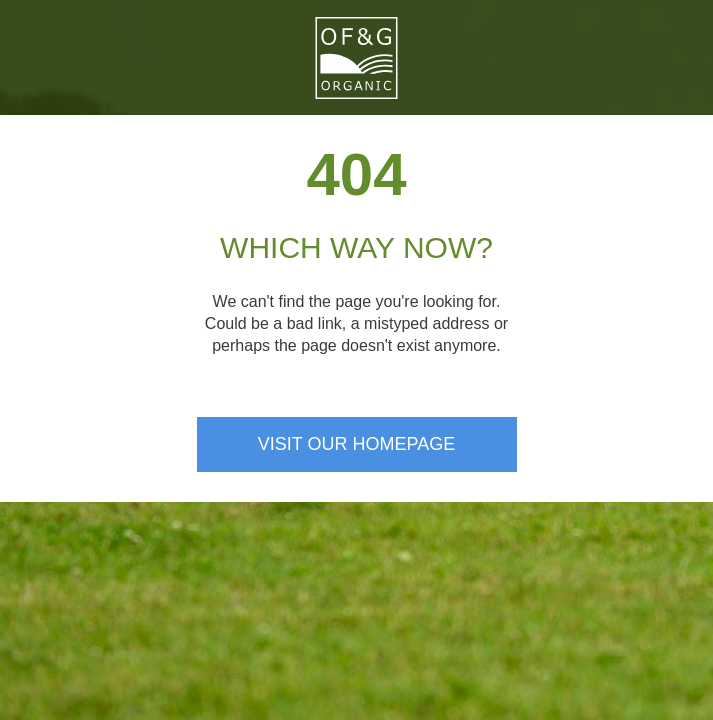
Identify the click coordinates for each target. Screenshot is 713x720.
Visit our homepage (356, 444)
